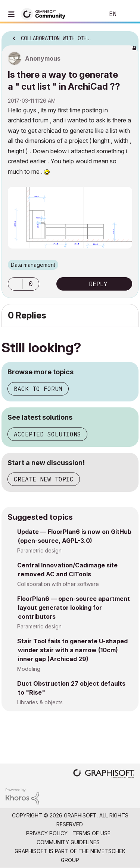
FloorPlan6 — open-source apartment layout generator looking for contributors (74, 608)
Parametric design (39, 550)
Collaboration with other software (58, 584)
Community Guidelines (68, 842)
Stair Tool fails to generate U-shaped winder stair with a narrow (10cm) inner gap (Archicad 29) (72, 650)
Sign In (128, 14)
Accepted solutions (47, 434)
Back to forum (38, 389)
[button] (15, 284)
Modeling (29, 669)
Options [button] (128, 36)
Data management (33, 265)
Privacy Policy (47, 833)
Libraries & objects (40, 702)
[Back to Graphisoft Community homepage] (46, 14)
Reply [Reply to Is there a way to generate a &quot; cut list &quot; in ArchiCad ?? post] (98, 284)
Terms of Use (91, 833)
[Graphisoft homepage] (104, 774)
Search (87, 14)
